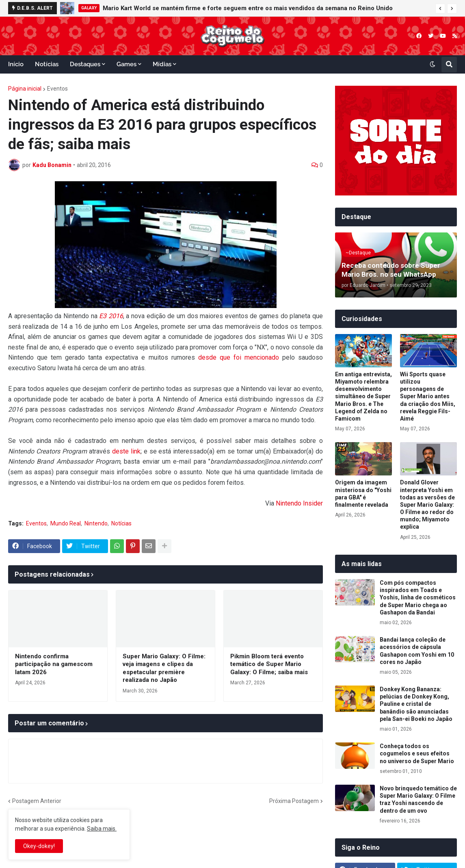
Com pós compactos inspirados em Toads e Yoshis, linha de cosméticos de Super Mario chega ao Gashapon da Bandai (418, 598)
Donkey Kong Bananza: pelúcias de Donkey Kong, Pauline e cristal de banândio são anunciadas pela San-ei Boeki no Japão (416, 704)
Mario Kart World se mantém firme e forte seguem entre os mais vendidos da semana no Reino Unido (248, 8)
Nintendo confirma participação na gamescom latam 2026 (54, 664)
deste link (126, 451)
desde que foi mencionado (239, 357)
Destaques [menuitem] (85, 64)
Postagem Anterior (37, 801)
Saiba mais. (102, 829)
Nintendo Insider (299, 503)
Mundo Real (66, 523)
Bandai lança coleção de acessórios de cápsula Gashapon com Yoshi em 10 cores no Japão (417, 651)
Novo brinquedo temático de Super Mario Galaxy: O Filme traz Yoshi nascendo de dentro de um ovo (418, 800)
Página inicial (25, 89)
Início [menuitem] (16, 64)
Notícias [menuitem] (47, 64)
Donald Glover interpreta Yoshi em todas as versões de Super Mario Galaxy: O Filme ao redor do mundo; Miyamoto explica (427, 505)
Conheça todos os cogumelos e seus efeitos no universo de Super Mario (417, 753)
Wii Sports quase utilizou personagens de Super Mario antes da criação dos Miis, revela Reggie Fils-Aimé (428, 396)
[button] (440, 9)
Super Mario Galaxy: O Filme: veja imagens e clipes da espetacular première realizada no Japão (164, 668)
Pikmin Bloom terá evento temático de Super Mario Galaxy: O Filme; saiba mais (269, 664)
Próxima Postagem (294, 801)
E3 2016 (111, 316)
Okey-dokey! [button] (39, 846)
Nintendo (96, 523)
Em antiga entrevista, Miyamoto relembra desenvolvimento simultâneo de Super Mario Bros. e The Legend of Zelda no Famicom (363, 396)
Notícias (121, 523)
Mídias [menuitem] (162, 64)
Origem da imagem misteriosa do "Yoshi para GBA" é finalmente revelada (363, 494)
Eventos (57, 89)
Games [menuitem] (127, 64)
